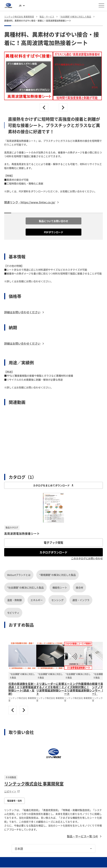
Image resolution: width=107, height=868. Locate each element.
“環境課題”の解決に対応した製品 (58, 575)
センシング (58, 600)
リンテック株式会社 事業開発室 (34, 784)
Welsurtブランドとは (19, 575)
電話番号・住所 (14, 801)
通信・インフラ (81, 600)
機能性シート (60, 587)
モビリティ (13, 613)
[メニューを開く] (101, 5)
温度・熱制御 (14, 600)
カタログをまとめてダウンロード (53, 485)
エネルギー (37, 600)
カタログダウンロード (53, 552)
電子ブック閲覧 (53, 542)
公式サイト (12, 791)
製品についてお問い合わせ (53, 221)
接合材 (79, 587)
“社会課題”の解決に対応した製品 (25, 587)
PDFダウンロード (54, 232)
